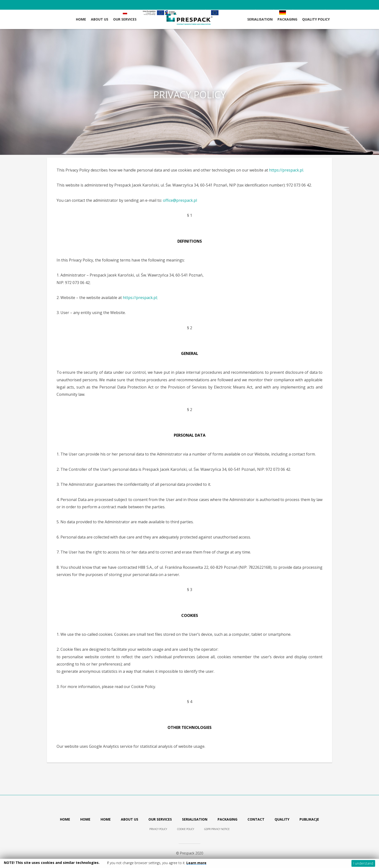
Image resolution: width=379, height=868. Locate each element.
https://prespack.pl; (140, 298)
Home (81, 19)
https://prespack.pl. (286, 170)
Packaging (287, 19)
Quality (282, 819)
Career (314, 12)
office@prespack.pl (180, 200)
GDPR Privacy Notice (217, 829)
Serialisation (260, 19)
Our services (160, 819)
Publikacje (309, 819)
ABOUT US (100, 19)
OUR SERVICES (125, 19)
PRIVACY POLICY (190, 95)
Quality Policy (316, 19)
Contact (358, 12)
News (336, 12)
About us (130, 819)
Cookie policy (186, 829)
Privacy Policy (158, 829)
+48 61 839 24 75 (17, 5)
